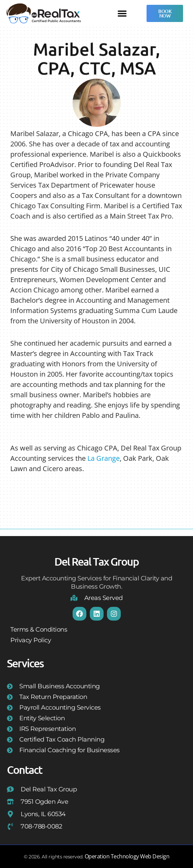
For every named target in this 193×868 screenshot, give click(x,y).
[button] (122, 13)
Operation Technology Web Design (127, 856)
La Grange (104, 458)
